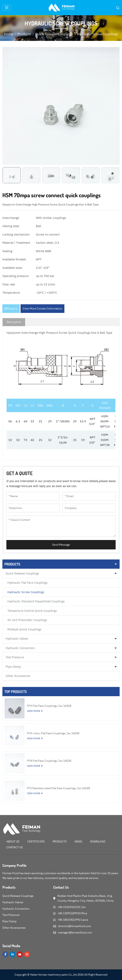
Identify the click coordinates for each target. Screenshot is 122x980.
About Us (13, 841)
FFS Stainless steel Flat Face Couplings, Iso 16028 (58, 788)
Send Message (61, 545)
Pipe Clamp (13, 667)
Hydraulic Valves (17, 639)
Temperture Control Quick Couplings (32, 611)
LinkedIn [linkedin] (13, 954)
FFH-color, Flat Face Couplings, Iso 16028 (53, 733)
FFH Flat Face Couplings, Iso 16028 (49, 706)
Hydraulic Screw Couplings (26, 592)
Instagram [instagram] (27, 954)
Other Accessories (18, 676)
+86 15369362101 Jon (72, 907)
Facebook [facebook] (5, 954)
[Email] (89, 496)
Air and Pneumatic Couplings (27, 620)
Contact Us (15, 847)
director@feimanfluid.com (75, 926)
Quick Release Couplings (22, 573)
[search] (118, 8)
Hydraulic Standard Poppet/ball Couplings (36, 601)
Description (14, 322)
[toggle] (7, 8)
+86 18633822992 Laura (73, 920)
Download (98, 841)
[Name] (33, 496)
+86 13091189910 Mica (72, 913)
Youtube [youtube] (20, 954)
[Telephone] (33, 508)
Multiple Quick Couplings (24, 629)
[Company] (89, 508)
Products (60, 841)
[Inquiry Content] (61, 526)
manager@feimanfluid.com (75, 932)
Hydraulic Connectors (20, 648)
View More (34, 711)
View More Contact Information (42, 308)
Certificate (36, 841)
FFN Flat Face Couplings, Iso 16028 (49, 761)
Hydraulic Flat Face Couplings (27, 583)
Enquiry (11, 308)
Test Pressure (15, 657)
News (78, 841)
